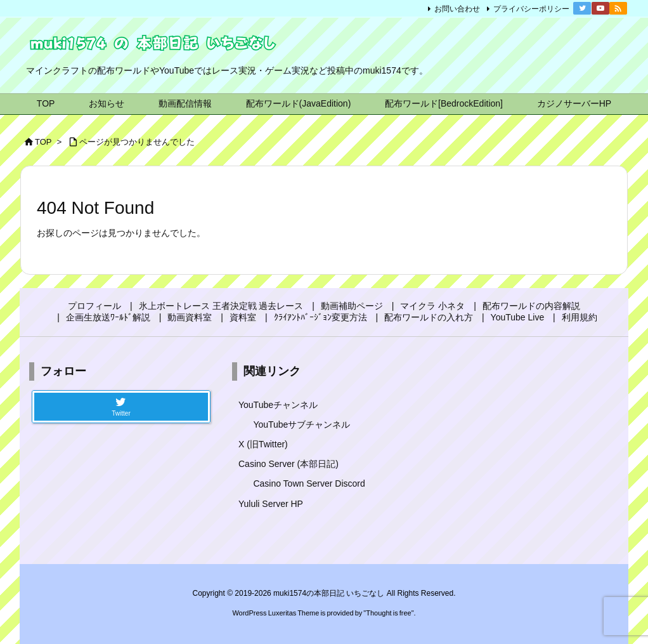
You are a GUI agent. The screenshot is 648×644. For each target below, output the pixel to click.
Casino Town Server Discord (309, 483)
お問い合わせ (457, 9)
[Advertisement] (527, 452)
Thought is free (388, 613)
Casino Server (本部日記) (288, 464)
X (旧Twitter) (263, 444)
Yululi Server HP (271, 504)
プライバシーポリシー (531, 9)
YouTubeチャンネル (278, 405)
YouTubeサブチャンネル (301, 424)
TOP (43, 142)
